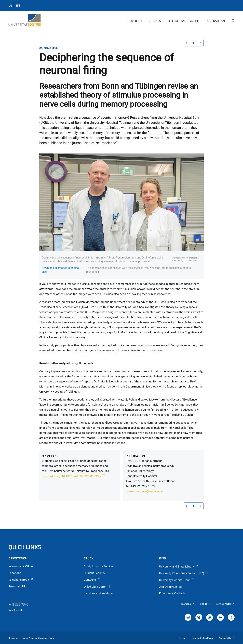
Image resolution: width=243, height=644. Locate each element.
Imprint (183, 638)
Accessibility (227, 638)
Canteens (92, 580)
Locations (15, 573)
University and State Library (179, 566)
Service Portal (225, 604)
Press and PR (17, 586)
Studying (155, 21)
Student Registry (94, 573)
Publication (135, 456)
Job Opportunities (171, 587)
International (216, 21)
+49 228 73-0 (18, 604)
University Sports (97, 587)
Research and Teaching (183, 21)
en (18, 5)
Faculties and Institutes (99, 593)
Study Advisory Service (98, 566)
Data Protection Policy (202, 638)
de (10, 5)
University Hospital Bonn (177, 580)
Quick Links (25, 547)
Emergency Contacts (172, 593)
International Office (21, 566)
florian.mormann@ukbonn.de (144, 491)
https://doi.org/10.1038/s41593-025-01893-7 (74, 476)
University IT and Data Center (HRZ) (184, 573)
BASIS (205, 604)
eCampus (187, 604)
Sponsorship (52, 456)
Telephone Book (21, 580)
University (135, 21)
